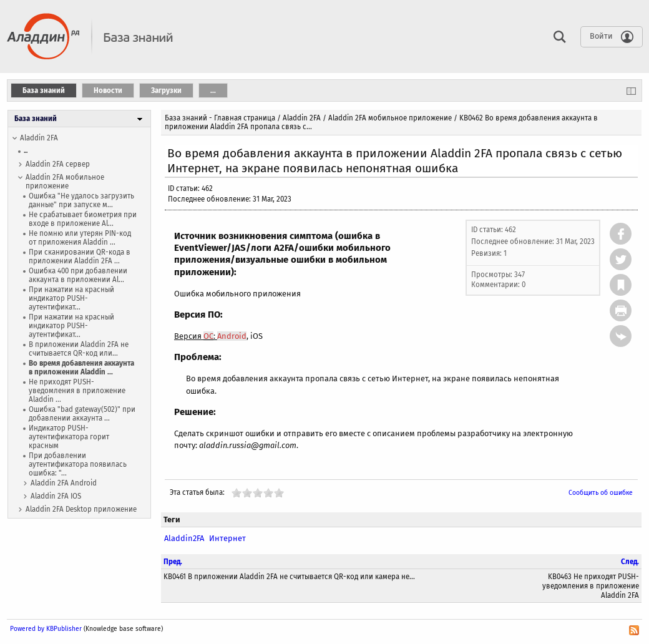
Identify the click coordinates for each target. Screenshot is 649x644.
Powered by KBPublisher (46, 629)
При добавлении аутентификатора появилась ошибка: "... (78, 464)
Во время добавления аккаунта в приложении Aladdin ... (81, 368)
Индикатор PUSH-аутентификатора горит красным (69, 437)
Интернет (227, 538)
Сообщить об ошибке (601, 493)
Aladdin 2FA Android (64, 483)
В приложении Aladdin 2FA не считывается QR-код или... (79, 349)
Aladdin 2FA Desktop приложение (81, 509)
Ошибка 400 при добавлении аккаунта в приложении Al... (78, 275)
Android (232, 336)
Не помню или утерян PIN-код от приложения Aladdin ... (80, 238)
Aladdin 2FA (39, 138)
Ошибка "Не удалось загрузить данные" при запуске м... (81, 200)
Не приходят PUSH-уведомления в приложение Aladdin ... (77, 391)
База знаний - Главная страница (220, 118)
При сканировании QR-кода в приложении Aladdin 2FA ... (80, 256)
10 (279, 493)
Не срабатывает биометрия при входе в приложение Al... (83, 219)
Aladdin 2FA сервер (58, 164)
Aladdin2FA (184, 538)
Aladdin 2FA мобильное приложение (65, 182)
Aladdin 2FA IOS (56, 496)
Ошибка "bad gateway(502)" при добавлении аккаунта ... (82, 414)
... (26, 151)
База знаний (36, 119)
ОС (208, 336)
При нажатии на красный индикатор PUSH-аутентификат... (71, 298)
